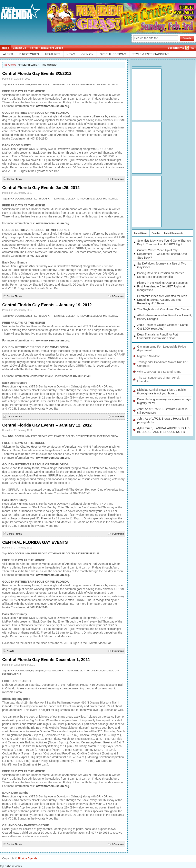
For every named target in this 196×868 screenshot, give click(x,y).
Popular (156, 233)
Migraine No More (149, 356)
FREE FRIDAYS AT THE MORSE (48, 84)
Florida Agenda (28, 858)
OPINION (87, 54)
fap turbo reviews (11, 866)
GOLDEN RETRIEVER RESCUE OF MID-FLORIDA (92, 84)
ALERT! (8, 54)
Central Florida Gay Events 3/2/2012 (37, 73)
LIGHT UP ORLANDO (91, 671)
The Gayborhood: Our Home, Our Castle (163, 309)
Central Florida (14, 179)
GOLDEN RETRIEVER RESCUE (82, 553)
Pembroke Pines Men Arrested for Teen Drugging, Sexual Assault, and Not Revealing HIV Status (162, 300)
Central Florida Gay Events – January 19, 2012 (47, 305)
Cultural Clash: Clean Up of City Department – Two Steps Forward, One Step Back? (162, 254)
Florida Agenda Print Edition (47, 48)
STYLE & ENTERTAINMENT (151, 54)
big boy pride (38, 671)
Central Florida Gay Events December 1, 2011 (46, 660)
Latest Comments (174, 233)
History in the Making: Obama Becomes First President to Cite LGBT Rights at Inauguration (162, 286)
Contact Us (19, 48)
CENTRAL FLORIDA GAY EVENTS (35, 542)
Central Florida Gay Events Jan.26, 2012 (41, 188)
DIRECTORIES (29, 54)
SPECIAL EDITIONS (113, 54)
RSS (192, 48)
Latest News (141, 233)
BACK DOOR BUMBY (19, 84)
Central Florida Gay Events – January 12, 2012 (47, 425)
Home (5, 48)
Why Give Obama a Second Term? (159, 372)
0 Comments (118, 179)
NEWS (71, 54)
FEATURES (53, 54)
